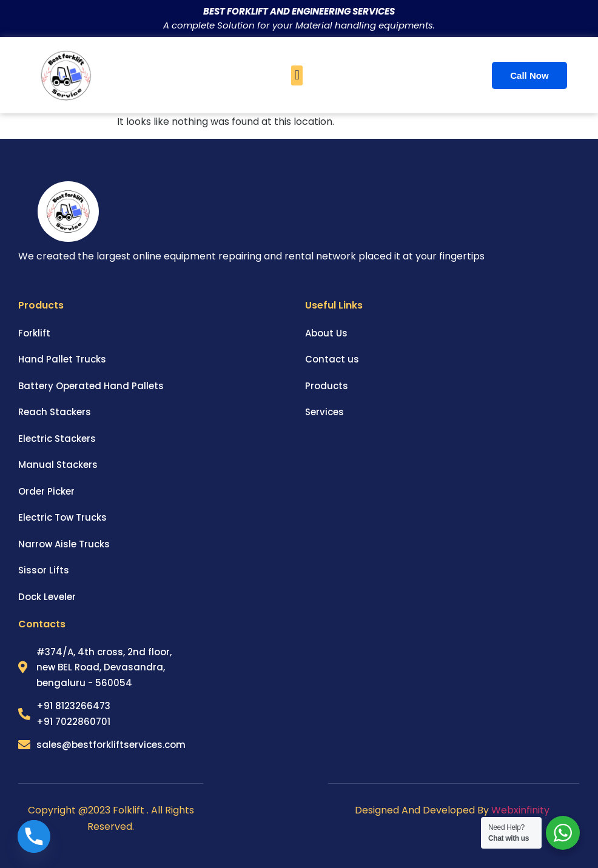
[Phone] (34, 836)
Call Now (529, 75)
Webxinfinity (522, 810)
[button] (297, 75)
